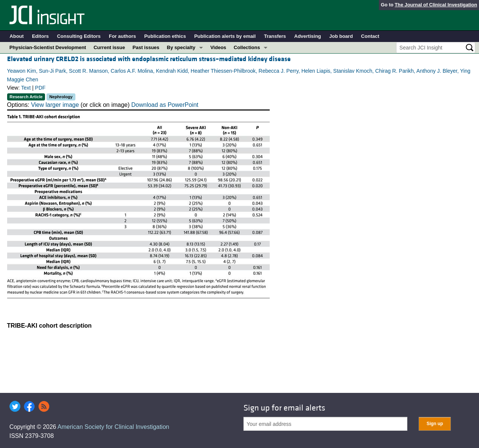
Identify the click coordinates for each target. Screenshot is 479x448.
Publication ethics (165, 36)
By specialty (181, 47)
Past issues (146, 47)
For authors (122, 36)
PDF (40, 88)
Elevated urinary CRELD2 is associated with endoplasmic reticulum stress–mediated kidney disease (149, 59)
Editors (40, 36)
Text (26, 88)
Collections (247, 47)
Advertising (308, 36)
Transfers (275, 36)
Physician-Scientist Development (48, 47)
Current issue (109, 47)
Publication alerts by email (225, 36)
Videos (218, 47)
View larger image (55, 105)
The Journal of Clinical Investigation (436, 5)
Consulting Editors (79, 36)
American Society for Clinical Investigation (113, 427)
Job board (341, 36)
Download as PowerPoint (165, 105)
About (17, 36)
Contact (370, 36)
